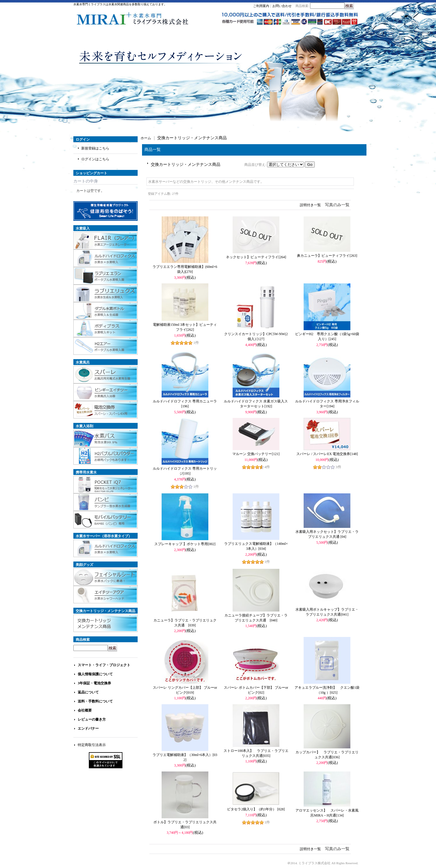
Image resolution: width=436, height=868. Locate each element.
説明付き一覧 (310, 205)
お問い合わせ (282, 6)
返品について (88, 692)
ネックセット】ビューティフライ (256, 257)
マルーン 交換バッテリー (256, 454)
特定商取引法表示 (92, 745)
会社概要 (85, 710)
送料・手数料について (95, 701)
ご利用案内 (261, 6)
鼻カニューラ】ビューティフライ (327, 256)
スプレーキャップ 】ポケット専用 (185, 544)
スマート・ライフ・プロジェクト (104, 665)
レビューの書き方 (92, 719)
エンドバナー (88, 728)
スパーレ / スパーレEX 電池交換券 (327, 454)
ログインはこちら (95, 159)
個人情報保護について (95, 674)
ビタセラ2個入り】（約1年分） (256, 809)
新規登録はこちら (95, 148)
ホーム (146, 138)
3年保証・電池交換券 (94, 683)
